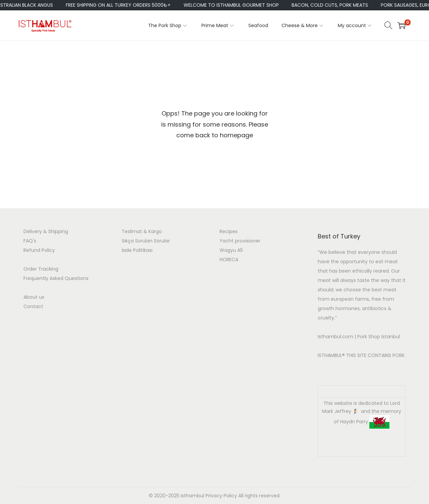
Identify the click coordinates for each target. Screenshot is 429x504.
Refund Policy (39, 250)
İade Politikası (137, 250)
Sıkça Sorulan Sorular (146, 241)
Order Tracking (41, 269)
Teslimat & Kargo (142, 231)
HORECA (229, 260)
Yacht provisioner (240, 241)
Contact (33, 306)
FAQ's (30, 241)
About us (34, 297)
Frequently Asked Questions (56, 278)
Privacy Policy (221, 496)
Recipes (229, 231)
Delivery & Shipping (46, 231)
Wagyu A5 (231, 250)
